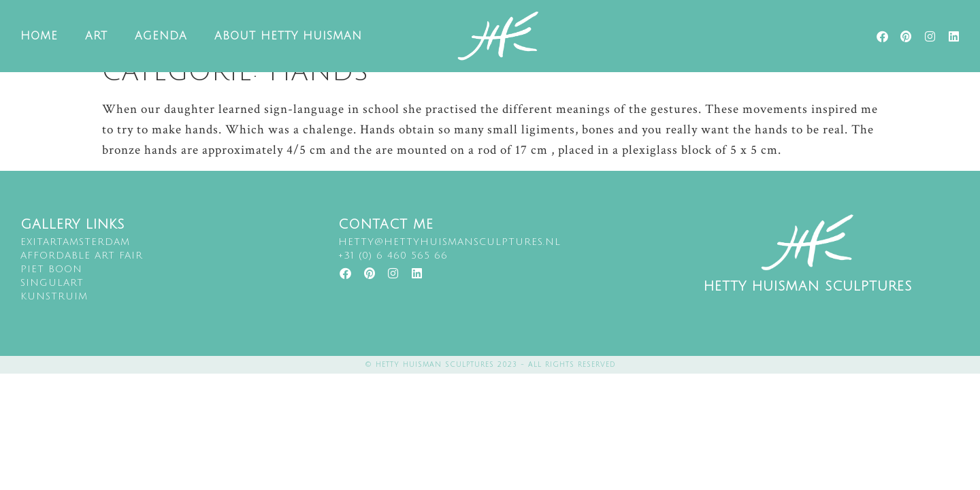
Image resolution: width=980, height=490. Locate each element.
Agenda (161, 36)
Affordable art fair (82, 276)
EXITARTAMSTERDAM (75, 262)
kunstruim (54, 317)
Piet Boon (51, 290)
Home (39, 36)
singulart (52, 303)
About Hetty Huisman (288, 36)
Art (96, 36)
